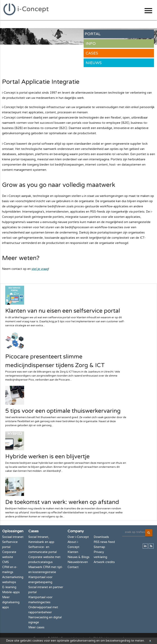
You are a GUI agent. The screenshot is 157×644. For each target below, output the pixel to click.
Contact (73, 567)
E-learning (9, 587)
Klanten (73, 552)
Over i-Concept (78, 537)
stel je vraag (40, 269)
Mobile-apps (11, 592)
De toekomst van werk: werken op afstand (62, 502)
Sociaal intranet (13, 537)
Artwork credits (104, 562)
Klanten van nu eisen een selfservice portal (63, 311)
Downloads (101, 537)
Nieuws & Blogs (78, 557)
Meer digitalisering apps (11, 602)
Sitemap (99, 547)
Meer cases (36, 627)
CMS (6, 562)
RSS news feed (104, 542)
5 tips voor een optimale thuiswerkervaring (63, 411)
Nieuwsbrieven (78, 562)
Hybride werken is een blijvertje (47, 457)
